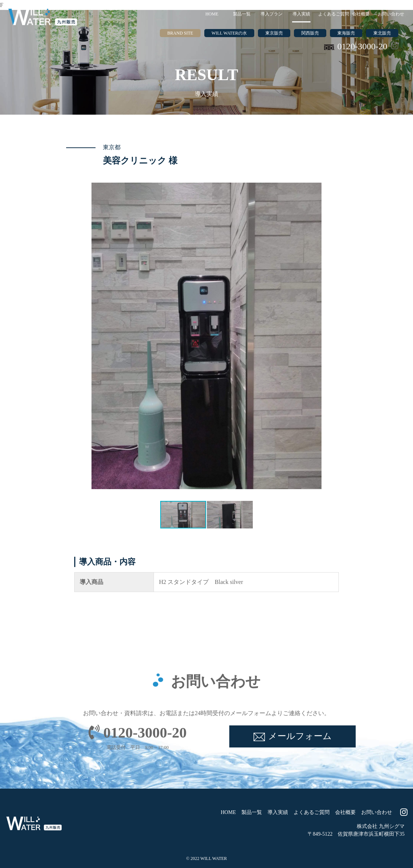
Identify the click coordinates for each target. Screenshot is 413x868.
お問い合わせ (391, 14)
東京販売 (274, 33)
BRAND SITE (180, 33)
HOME (212, 14)
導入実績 (301, 14)
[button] (98, 336)
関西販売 (310, 33)
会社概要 (361, 14)
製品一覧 (242, 14)
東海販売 (346, 33)
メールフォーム (300, 736)
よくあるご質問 (332, 14)
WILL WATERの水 (229, 33)
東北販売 (382, 33)
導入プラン (272, 14)
